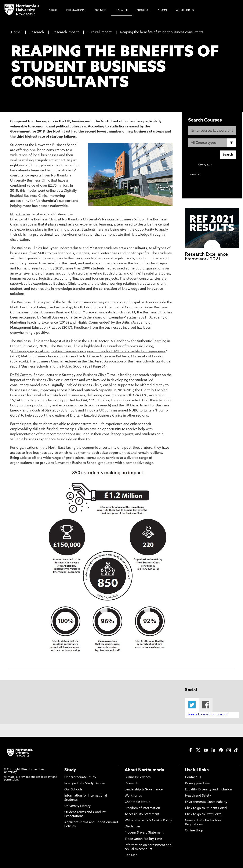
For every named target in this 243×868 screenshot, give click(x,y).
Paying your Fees (197, 784)
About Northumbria (144, 770)
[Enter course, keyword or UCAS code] (212, 131)
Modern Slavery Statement (144, 833)
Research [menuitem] (121, 10)
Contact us (193, 777)
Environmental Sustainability (206, 802)
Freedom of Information (142, 808)
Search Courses (205, 120)
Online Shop (194, 831)
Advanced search (224, 165)
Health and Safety (198, 796)
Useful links (197, 770)
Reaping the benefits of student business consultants (162, 32)
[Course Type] (212, 143)
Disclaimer (133, 827)
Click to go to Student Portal (206, 808)
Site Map (131, 855)
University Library (77, 806)
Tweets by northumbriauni (207, 715)
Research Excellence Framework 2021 (206, 257)
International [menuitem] (76, 10)
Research (37, 32)
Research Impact (66, 32)
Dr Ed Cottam (21, 375)
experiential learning (96, 225)
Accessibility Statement (142, 814)
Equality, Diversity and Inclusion (208, 790)
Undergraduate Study (80, 777)
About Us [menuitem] (143, 10)
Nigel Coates (20, 215)
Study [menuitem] (53, 10)
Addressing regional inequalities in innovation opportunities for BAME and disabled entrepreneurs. (88, 351)
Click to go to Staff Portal (204, 814)
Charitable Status (137, 802)
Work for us (133, 796)
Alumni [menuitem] (163, 10)
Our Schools (73, 790)
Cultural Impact (99, 32)
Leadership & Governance (144, 790)
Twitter (192, 705)
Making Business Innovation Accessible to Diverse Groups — (69, 357)
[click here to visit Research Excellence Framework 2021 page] (212, 246)
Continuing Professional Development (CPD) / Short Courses (217, 178)
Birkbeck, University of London (140, 357)
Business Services (138, 777)
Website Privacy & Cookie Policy (148, 821)
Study (70, 770)
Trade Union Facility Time (143, 839)
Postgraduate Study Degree (85, 784)
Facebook (206, 705)
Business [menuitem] (100, 10)
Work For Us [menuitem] (185, 10)
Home (16, 32)
